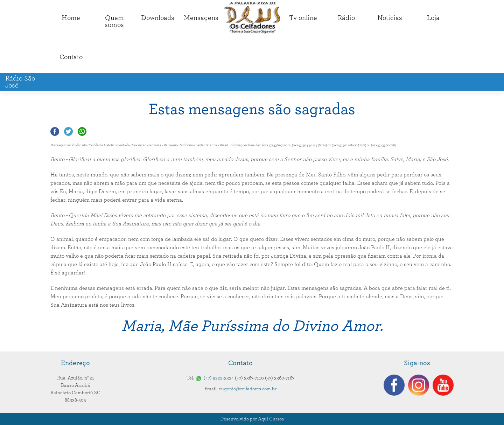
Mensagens (201, 18)
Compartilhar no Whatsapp (82, 131)
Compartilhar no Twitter (68, 131)
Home (71, 18)
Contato (71, 57)
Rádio (346, 18)
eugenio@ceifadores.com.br (248, 389)
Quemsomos (114, 21)
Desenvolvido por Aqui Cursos (252, 419)
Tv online (303, 18)
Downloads (158, 18)
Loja (433, 18)
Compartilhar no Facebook (55, 131)
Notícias (390, 18)
